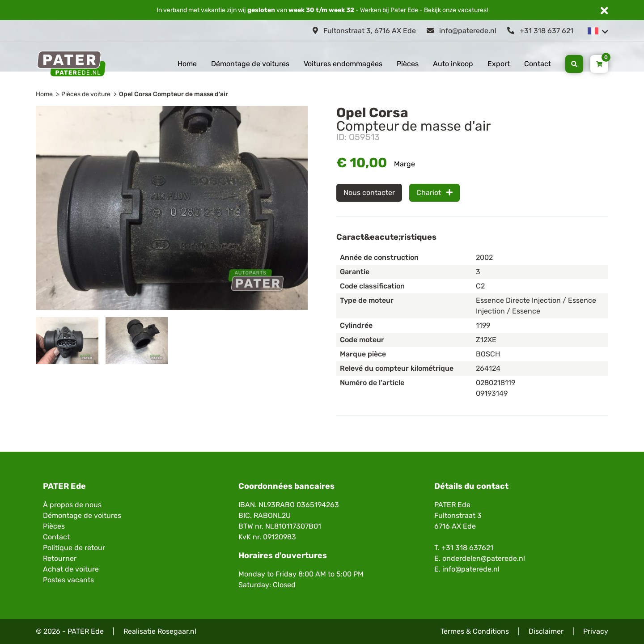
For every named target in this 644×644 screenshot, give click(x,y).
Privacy (596, 631)
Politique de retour (74, 548)
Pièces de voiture (86, 94)
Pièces (408, 64)
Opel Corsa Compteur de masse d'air (174, 94)
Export (499, 64)
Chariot (434, 193)
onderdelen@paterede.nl (484, 558)
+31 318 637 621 (540, 31)
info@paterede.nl (462, 31)
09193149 (492, 393)
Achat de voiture (71, 569)
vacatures (472, 10)
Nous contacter (369, 193)
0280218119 (496, 383)
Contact (538, 64)
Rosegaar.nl (177, 631)
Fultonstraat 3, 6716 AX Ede (364, 31)
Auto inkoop (453, 64)
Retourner (60, 558)
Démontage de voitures (250, 64)
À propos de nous (72, 505)
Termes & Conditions (475, 631)
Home (187, 64)
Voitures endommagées (343, 64)
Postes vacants (68, 580)
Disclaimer (546, 631)
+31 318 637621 (467, 548)
